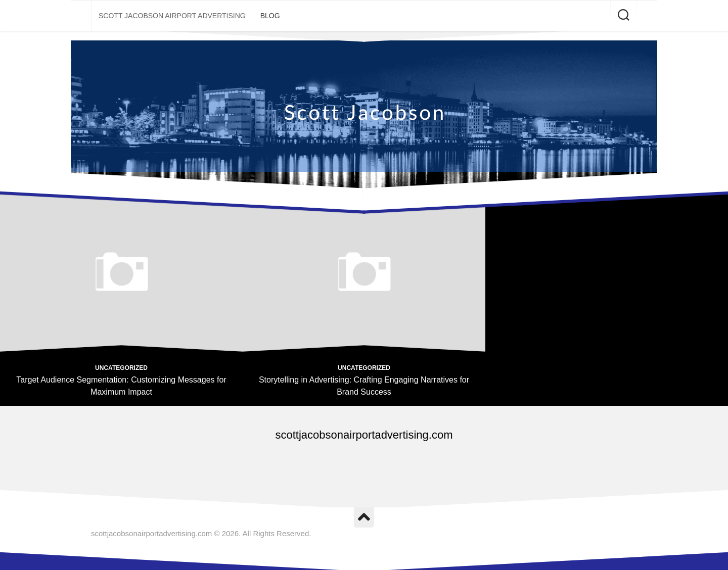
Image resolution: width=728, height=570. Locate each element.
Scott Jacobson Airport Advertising (172, 16)
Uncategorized (121, 368)
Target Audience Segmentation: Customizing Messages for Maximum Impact (121, 386)
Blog (270, 16)
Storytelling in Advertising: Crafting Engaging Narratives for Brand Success (364, 386)
